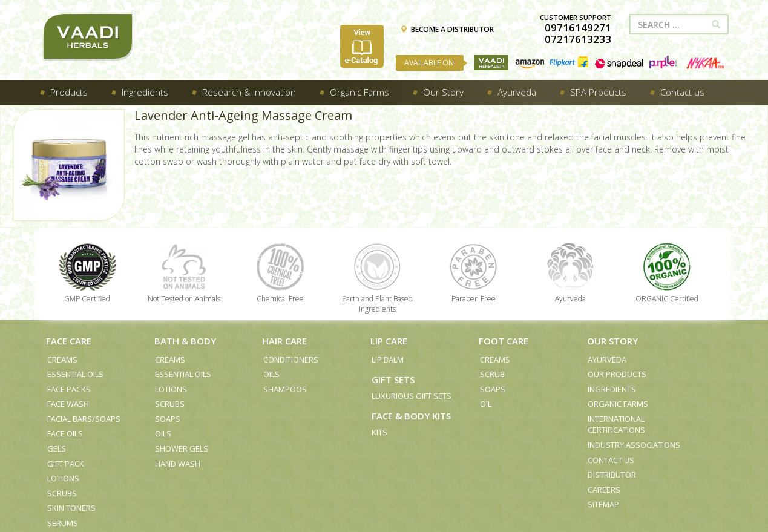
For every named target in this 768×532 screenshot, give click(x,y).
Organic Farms (618, 404)
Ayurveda (607, 360)
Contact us (611, 460)
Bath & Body (185, 341)
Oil (486, 404)
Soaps (168, 419)
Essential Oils (75, 374)
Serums (63, 523)
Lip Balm (388, 360)
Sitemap (603, 504)
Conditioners (291, 360)
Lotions (63, 478)
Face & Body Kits (411, 416)
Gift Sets (393, 379)
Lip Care (389, 341)
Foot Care (504, 341)
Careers (604, 490)
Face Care (69, 341)
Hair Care (284, 341)
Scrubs (62, 493)
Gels (57, 448)
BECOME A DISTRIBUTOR (447, 29)
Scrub (492, 374)
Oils (163, 433)
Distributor (612, 475)
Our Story (612, 341)
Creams (62, 360)
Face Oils (65, 433)
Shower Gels (182, 448)
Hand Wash (178, 464)
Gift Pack (66, 464)
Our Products (617, 374)
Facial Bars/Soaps (84, 419)
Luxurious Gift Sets (412, 396)
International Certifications (616, 425)
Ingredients (612, 389)
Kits (379, 432)
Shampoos (285, 389)
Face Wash (68, 404)
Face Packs (69, 389)
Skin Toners (71, 508)
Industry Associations (634, 445)
